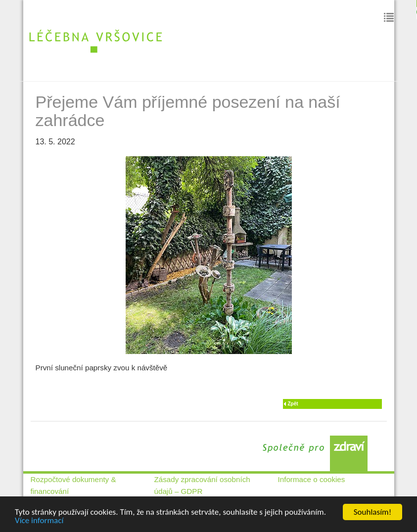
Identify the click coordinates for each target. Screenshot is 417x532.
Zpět (293, 404)
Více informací (39, 521)
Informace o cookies (312, 479)
